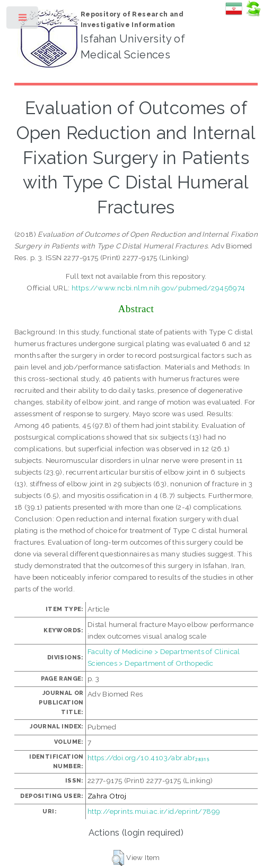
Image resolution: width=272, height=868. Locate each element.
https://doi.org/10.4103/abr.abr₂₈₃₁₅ (148, 758)
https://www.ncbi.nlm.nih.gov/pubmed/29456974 (159, 288)
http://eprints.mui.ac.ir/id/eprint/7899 (154, 811)
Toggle (23, 20)
